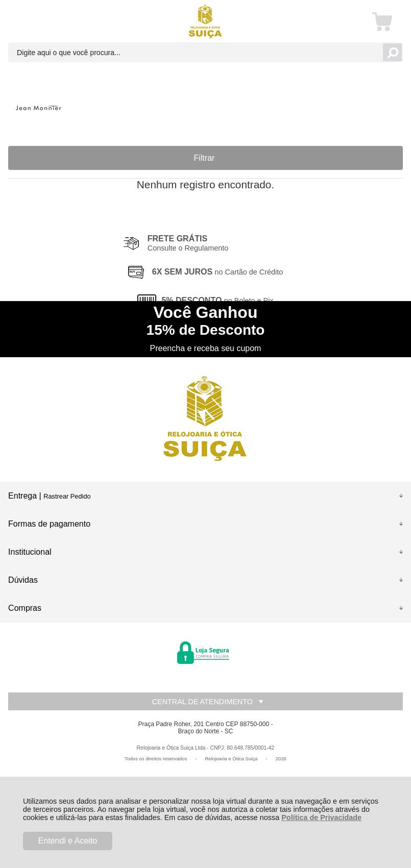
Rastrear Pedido (67, 496)
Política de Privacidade (321, 817)
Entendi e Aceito (68, 841)
